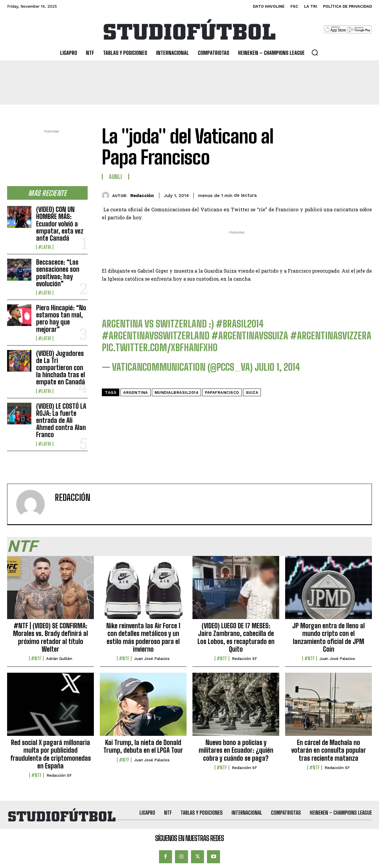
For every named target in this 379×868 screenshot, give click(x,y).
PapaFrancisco (222, 393)
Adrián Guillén (59, 659)
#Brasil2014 (240, 324)
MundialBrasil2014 (177, 393)
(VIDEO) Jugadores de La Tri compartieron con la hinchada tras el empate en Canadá (61, 368)
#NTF (36, 658)
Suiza (252, 393)
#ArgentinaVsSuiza (250, 336)
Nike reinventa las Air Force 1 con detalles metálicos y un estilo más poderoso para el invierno (143, 637)
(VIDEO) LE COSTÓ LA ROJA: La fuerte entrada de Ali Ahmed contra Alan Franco (61, 421)
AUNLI (115, 177)
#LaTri (45, 247)
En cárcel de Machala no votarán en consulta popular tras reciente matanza (329, 750)
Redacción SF (244, 659)
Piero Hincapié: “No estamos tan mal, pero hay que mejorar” (61, 319)
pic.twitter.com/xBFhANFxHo (160, 348)
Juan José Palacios (152, 659)
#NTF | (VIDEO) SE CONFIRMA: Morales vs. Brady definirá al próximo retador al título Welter (50, 637)
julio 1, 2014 (277, 367)
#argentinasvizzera (331, 336)
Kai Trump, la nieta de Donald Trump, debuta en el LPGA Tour (143, 746)
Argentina (136, 393)
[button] (315, 52)
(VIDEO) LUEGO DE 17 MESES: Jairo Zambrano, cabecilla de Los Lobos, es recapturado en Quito (236, 637)
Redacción (142, 196)
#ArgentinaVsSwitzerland (156, 336)
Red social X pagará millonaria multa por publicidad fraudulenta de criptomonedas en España (51, 754)
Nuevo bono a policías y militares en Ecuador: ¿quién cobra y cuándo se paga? (236, 750)
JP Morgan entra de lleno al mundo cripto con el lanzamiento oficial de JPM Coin (329, 637)
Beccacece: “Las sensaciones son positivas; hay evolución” (58, 273)
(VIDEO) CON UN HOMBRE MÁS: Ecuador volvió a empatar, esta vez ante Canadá (60, 224)
